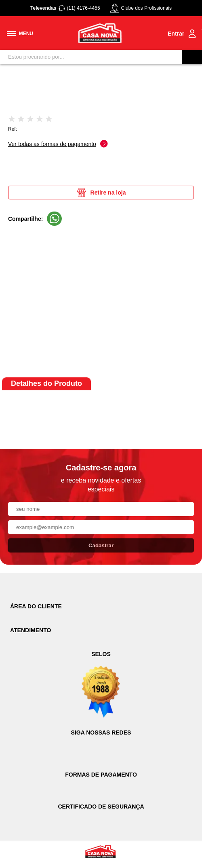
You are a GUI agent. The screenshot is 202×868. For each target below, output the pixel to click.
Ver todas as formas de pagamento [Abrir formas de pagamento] (58, 144)
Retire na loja (101, 193)
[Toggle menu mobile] (20, 34)
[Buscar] (192, 57)
